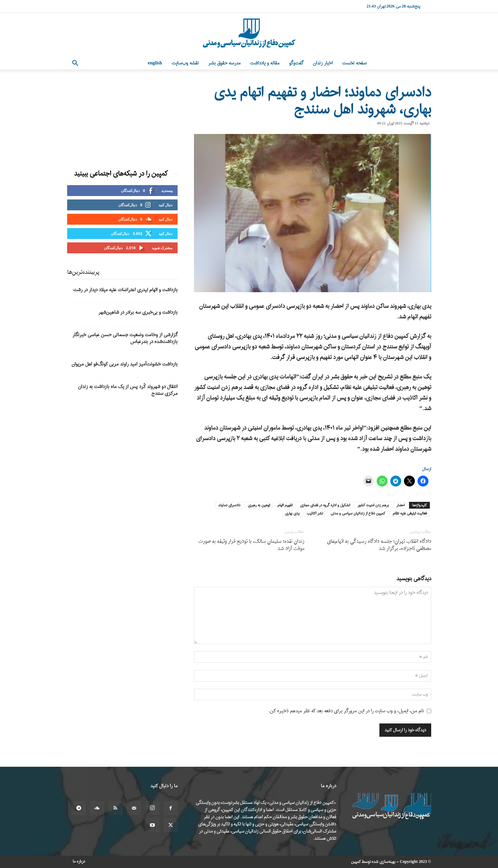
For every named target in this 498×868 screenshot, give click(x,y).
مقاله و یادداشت (265, 63)
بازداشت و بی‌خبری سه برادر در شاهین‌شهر (138, 312)
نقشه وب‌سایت (185, 63)
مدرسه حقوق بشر (224, 63)
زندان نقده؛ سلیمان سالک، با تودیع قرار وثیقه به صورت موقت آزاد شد (251, 545)
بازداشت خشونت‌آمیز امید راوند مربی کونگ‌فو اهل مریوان (125, 364)
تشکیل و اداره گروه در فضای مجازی (325, 505)
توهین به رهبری (259, 505)
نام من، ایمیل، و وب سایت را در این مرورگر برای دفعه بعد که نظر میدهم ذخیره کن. (346, 711)
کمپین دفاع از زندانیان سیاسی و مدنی (358, 513)
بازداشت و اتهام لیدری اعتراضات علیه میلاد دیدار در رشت (125, 290)
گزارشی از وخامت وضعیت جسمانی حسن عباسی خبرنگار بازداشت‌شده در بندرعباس (125, 338)
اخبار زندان (323, 63)
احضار (401, 505)
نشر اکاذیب (315, 513)
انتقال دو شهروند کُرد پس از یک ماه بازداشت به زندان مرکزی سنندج (128, 390)
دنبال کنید (166, 205)
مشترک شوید (162, 248)
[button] (75, 64)
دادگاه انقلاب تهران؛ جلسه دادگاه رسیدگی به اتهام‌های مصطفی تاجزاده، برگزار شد (379, 545)
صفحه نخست (354, 63)
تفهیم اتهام (285, 505)
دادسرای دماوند (229, 505)
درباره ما (79, 862)
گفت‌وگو (296, 63)
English (155, 63)
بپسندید (167, 190)
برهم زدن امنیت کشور (373, 505)
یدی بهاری (292, 513)
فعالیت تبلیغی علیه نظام (410, 513)
